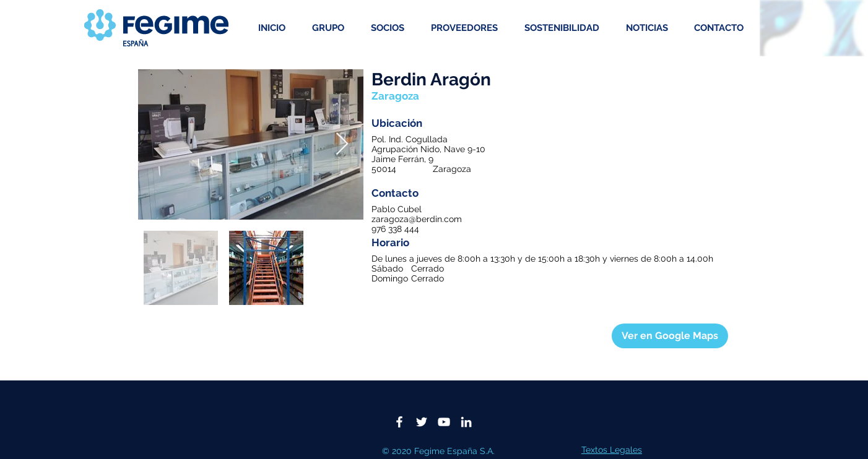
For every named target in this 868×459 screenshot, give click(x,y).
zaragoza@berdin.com (417, 219)
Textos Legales (612, 450)
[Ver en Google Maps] (670, 336)
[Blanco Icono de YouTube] (444, 422)
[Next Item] (342, 144)
